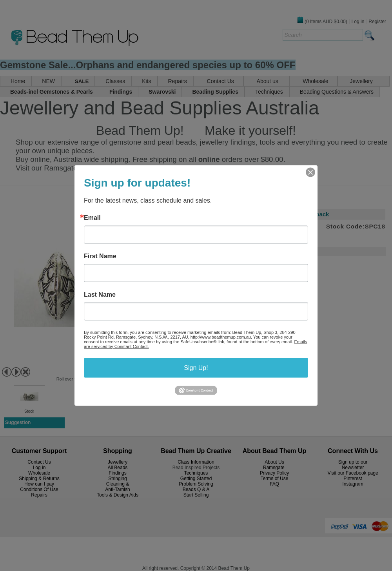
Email (92, 218)
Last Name (100, 294)
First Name (100, 256)
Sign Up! (196, 367)
